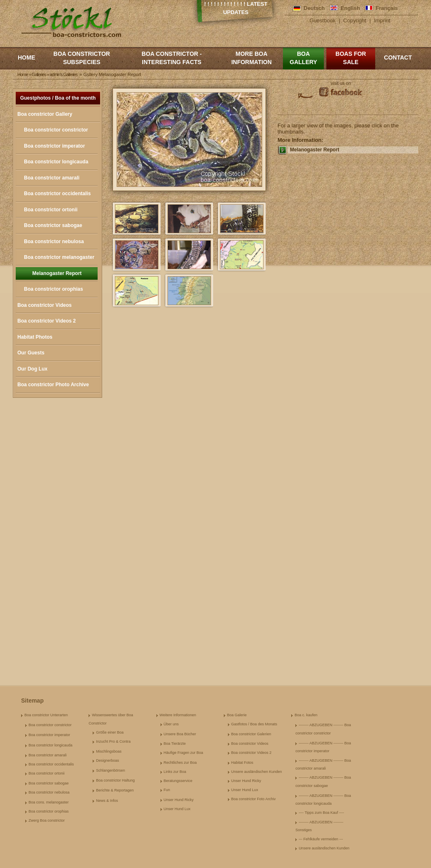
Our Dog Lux (32, 369)
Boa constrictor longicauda (56, 162)
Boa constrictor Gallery (45, 114)
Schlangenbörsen (110, 770)
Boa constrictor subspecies (82, 58)
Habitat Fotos (242, 763)
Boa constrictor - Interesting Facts (171, 58)
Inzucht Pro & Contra (113, 741)
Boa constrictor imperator (54, 146)
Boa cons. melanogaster (49, 802)
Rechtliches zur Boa (180, 763)
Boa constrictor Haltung (115, 780)
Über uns (171, 724)
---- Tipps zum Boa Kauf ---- (321, 813)
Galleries (39, 74)
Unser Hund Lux (177, 809)
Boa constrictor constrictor (56, 130)
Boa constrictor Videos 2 (47, 321)
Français (387, 8)
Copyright (355, 20)
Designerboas (108, 760)
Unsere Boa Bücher (180, 734)
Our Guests (31, 353)
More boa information (251, 58)
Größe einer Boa (110, 732)
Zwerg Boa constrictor (47, 820)
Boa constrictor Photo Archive (53, 385)
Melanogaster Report (57, 273)
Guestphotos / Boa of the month (58, 98)
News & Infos (107, 801)
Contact (398, 57)
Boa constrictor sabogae (53, 225)
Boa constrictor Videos (44, 305)
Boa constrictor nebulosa (54, 242)
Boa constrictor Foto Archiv (254, 799)
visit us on (341, 83)
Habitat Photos (35, 337)
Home (26, 57)
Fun (167, 790)
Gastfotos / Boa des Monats (254, 724)
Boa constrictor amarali (52, 178)
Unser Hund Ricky (179, 800)
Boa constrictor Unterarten (46, 715)
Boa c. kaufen (306, 715)
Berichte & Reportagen (115, 790)
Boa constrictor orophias (54, 289)
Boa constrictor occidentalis (57, 194)
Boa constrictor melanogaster (59, 257)
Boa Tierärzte (175, 744)
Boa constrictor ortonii (51, 210)
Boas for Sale (351, 58)
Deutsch (314, 8)
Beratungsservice (178, 781)
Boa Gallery (303, 58)
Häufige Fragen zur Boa (184, 753)
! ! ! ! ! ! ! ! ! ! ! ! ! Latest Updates (236, 8)
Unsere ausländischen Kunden (257, 772)
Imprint (382, 20)
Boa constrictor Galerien (251, 734)
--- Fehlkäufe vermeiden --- (321, 839)
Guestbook (322, 20)
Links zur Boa (175, 772)
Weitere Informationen (178, 715)
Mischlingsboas (109, 751)
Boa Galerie (237, 715)
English (350, 8)
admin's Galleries (63, 74)
